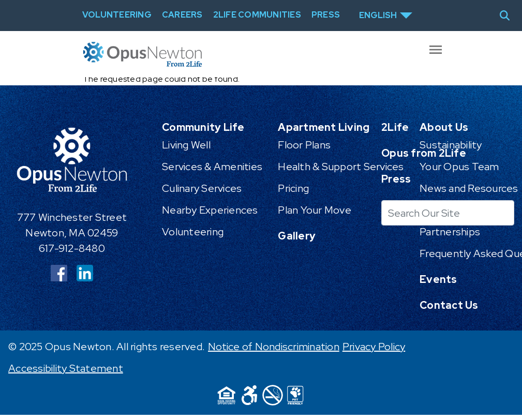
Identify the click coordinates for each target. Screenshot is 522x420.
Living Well (186, 145)
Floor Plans (304, 145)
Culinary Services (202, 188)
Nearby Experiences (210, 210)
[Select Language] (386, 16)
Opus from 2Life (424, 153)
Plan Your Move (315, 210)
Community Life (203, 127)
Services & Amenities (212, 167)
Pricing (293, 188)
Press (396, 179)
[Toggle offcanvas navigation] (437, 54)
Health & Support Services (341, 167)
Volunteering (193, 232)
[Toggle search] (509, 16)
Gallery (297, 236)
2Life (395, 127)
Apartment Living (324, 127)
